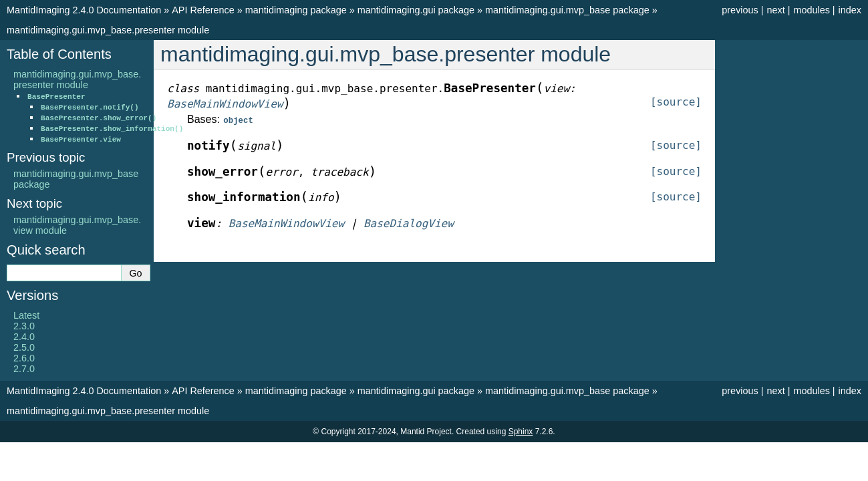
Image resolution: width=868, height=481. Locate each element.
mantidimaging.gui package (416, 10)
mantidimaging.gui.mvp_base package (567, 10)
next (775, 10)
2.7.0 (24, 369)
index (850, 10)
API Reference (203, 10)
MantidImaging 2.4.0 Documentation (84, 10)
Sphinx (521, 432)
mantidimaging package (296, 10)
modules (811, 10)
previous (740, 10)
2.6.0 (24, 358)
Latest (26, 315)
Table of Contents (59, 54)
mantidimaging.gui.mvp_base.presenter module (108, 30)
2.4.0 (24, 337)
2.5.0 (24, 347)
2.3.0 (24, 326)
